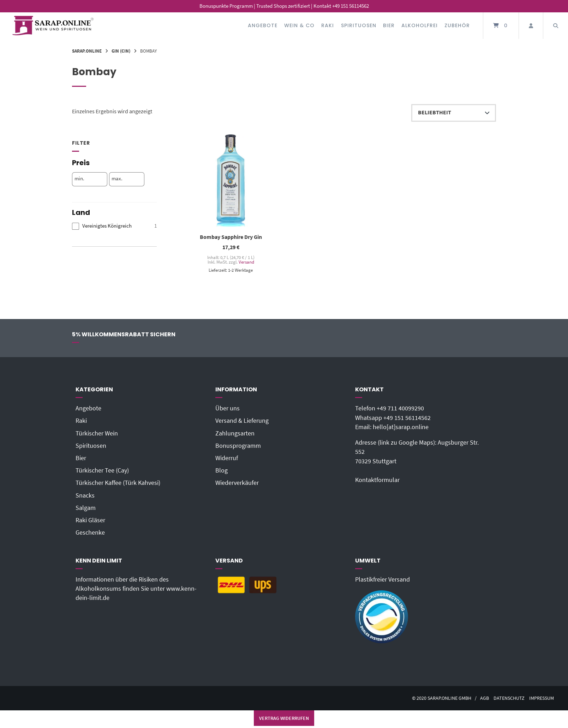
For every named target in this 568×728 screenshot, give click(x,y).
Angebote (263, 25)
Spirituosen (359, 25)
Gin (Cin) (121, 51)
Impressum (542, 698)
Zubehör (457, 25)
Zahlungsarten (235, 433)
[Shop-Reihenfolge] (454, 113)
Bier (389, 25)
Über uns (228, 408)
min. (79, 179)
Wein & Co (299, 25)
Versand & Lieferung (242, 421)
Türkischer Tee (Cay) (102, 470)
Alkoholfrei (420, 25)
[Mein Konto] (531, 26)
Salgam (86, 508)
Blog (222, 470)
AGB (485, 698)
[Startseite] (53, 26)
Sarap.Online (87, 51)
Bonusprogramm (238, 446)
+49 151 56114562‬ (407, 418)
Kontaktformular (377, 480)
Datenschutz (509, 698)
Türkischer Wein (97, 433)
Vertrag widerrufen (284, 718)
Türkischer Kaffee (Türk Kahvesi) (118, 483)
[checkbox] (114, 226)
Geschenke (90, 533)
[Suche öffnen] (556, 26)
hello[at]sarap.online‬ (401, 427)
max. (117, 179)
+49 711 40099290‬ (400, 408)
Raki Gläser (90, 520)
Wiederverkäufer (237, 483)
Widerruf (227, 458)
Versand (246, 262)
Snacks (85, 495)
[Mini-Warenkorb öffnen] (501, 26)
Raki (328, 25)
